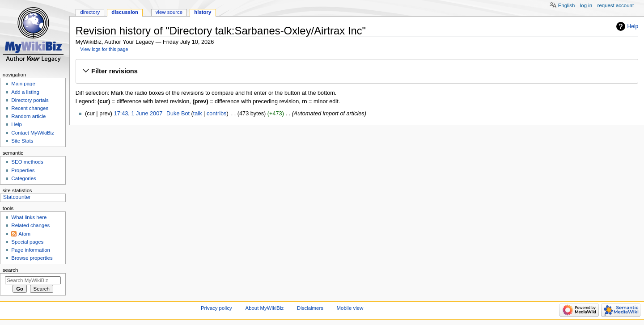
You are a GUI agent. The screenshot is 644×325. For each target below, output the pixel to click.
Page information (31, 250)
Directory (90, 12)
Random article (28, 116)
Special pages (27, 242)
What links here (29, 217)
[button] (357, 71)
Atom (24, 234)
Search (11, 270)
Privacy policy (216, 308)
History (203, 12)
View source (169, 12)
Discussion (125, 12)
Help (633, 26)
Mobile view (350, 308)
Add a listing (25, 92)
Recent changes (30, 108)
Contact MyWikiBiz (32, 133)
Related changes (30, 225)
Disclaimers (310, 308)
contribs (216, 114)
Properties (23, 170)
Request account (616, 5)
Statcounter (17, 197)
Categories (23, 178)
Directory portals (30, 100)
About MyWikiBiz (265, 308)
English (567, 5)
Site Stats (22, 141)
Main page (23, 84)
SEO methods (27, 162)
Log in (586, 5)
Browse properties (32, 258)
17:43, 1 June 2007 (138, 114)
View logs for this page (104, 49)
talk (198, 114)
